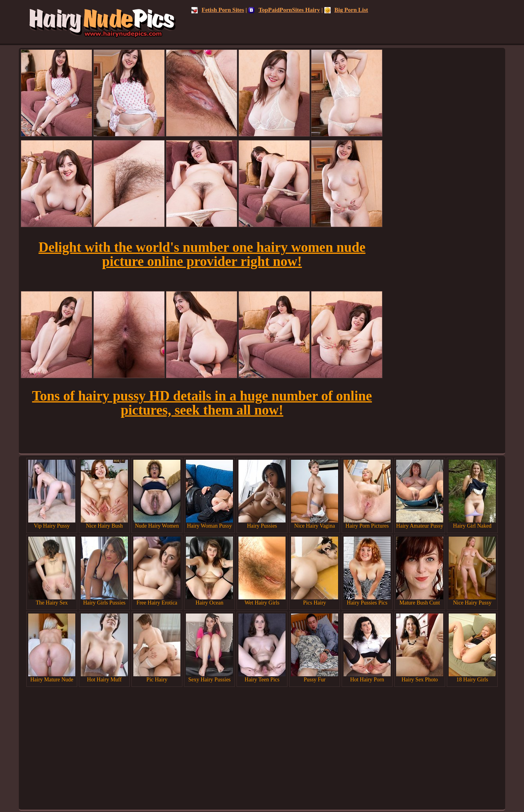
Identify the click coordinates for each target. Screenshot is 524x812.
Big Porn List (346, 10)
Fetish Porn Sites (218, 10)
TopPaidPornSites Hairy (284, 10)
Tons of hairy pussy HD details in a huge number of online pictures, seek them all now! (202, 403)
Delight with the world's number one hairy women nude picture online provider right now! (202, 254)
